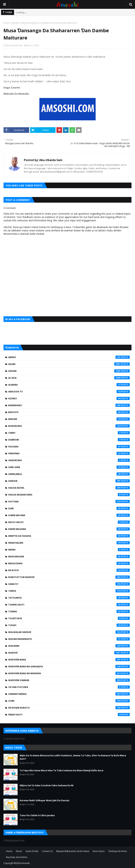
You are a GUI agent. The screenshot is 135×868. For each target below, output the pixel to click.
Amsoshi (25, 863)
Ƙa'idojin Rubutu (69, 708)
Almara (69, 385)
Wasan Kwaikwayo (69, 639)
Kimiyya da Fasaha (69, 536)
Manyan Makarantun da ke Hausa (73, 851)
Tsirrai (69, 611)
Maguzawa (69, 563)
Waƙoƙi (69, 653)
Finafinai (69, 453)
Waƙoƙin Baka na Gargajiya (69, 666)
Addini (69, 371)
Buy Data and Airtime (17, 857)
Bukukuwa (69, 426)
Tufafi (69, 625)
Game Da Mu (32, 851)
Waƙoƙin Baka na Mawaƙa (69, 673)
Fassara (69, 447)
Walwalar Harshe (69, 632)
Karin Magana (69, 529)
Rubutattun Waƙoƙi (69, 577)
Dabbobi (69, 440)
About (19, 851)
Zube (69, 701)
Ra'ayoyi (69, 570)
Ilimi (69, 508)
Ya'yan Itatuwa (69, 687)
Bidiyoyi (69, 412)
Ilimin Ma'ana (69, 515)
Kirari (69, 550)
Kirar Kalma (69, 543)
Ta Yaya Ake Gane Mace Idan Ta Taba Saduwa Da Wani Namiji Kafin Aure (62, 770)
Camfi (69, 433)
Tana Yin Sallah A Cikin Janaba (37, 815)
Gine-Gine (69, 467)
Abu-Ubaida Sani (14, 45)
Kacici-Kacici (69, 522)
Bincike (69, 419)
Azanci (69, 398)
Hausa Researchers (69, 495)
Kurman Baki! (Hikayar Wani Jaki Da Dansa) (44, 800)
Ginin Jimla (69, 474)
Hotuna (69, 501)
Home (7, 23)
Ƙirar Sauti (69, 715)
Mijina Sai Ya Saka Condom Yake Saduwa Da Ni (47, 785)
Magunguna (69, 556)
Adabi (69, 364)
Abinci (69, 357)
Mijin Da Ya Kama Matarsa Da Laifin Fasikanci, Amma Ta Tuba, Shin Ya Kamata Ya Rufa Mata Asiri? (73, 757)
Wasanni (16, 23)
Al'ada (69, 378)
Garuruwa (69, 460)
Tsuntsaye (69, 618)
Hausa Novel (69, 488)
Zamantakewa (69, 694)
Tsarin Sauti (69, 605)
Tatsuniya (69, 598)
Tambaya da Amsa (117, 851)
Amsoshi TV (69, 392)
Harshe (69, 481)
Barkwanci (69, 405)
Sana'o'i (69, 584)
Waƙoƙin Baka (69, 660)
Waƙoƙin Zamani (69, 680)
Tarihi (69, 591)
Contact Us (47, 851)
